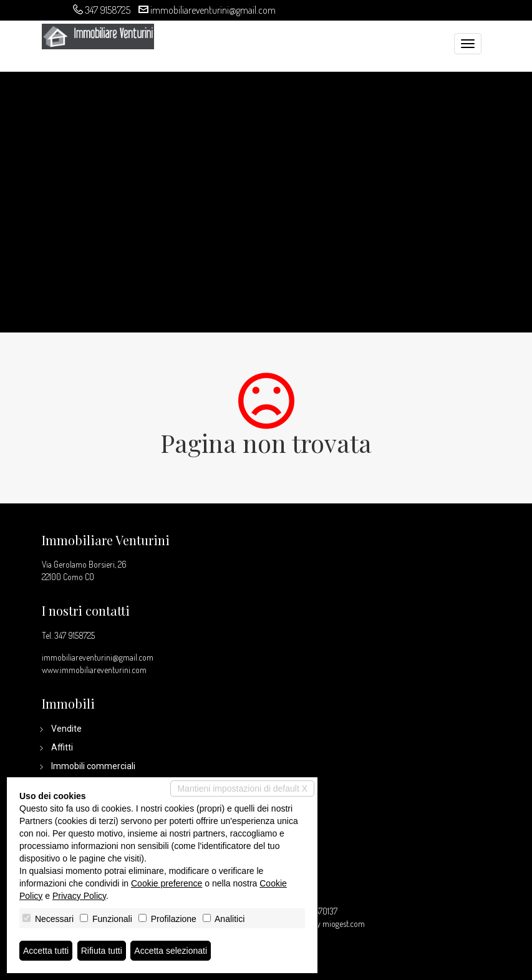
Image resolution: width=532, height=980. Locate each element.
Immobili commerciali (93, 766)
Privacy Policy (79, 896)
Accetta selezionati (171, 951)
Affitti (62, 747)
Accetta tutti (46, 951)
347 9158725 (108, 10)
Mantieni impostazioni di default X (242, 788)
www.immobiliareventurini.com (94, 670)
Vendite (66, 729)
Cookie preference (167, 883)
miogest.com (344, 924)
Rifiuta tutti (102, 951)
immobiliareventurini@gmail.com (213, 10)
